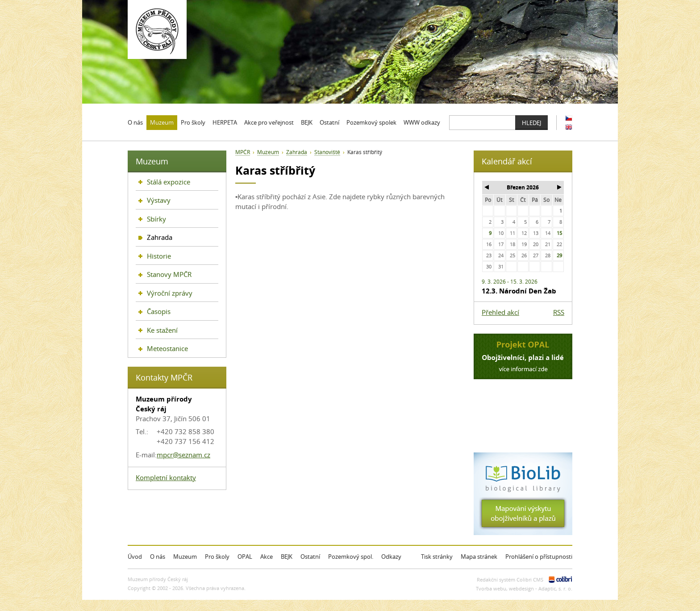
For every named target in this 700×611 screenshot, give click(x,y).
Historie (159, 256)
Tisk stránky (437, 557)
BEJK (287, 557)
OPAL (245, 557)
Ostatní (310, 557)
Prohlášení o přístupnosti (539, 557)
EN (569, 127)
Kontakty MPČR (164, 377)
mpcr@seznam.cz (183, 455)
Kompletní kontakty (166, 477)
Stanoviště (327, 152)
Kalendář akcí (507, 161)
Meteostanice (167, 348)
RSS (559, 312)
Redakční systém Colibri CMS (510, 580)
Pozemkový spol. (351, 557)
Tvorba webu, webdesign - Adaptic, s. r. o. (524, 588)
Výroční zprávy (170, 293)
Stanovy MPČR (169, 274)
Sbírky (156, 219)
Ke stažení (162, 330)
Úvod (135, 557)
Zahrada (297, 152)
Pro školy (217, 557)
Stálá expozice (169, 182)
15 (559, 233)
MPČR (243, 152)
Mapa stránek (479, 557)
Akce (267, 557)
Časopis (159, 311)
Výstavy (159, 200)
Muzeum (268, 152)
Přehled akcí (500, 312)
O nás (158, 557)
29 (559, 255)
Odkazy (391, 557)
